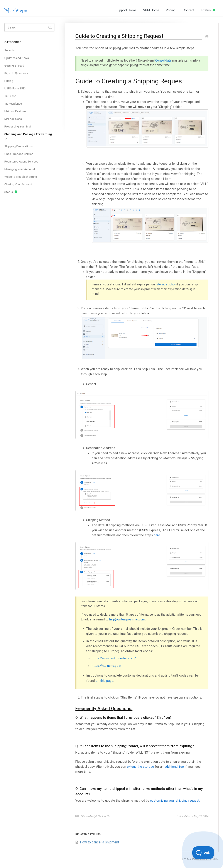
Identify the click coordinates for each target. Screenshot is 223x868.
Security (9, 50)
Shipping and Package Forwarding (28, 136)
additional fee (174, 767)
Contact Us (104, 816)
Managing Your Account (20, 169)
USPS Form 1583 (15, 88)
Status (208, 10)
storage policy (166, 284)
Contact (188, 10)
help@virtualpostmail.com (127, 619)
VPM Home (151, 10)
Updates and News (17, 58)
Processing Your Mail (18, 127)
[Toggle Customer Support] (203, 853)
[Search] (29, 27)
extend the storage (140, 767)
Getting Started (14, 66)
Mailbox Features (15, 111)
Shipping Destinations (19, 146)
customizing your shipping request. (175, 801)
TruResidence (13, 104)
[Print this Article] (207, 37)
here (157, 535)
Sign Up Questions (16, 73)
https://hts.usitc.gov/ (106, 666)
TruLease (10, 96)
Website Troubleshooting (21, 177)
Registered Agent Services (21, 162)
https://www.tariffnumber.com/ (114, 658)
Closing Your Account (18, 184)
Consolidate (163, 60)
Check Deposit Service (19, 154)
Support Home (126, 10)
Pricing (171, 10)
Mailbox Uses (13, 119)
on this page (104, 681)
